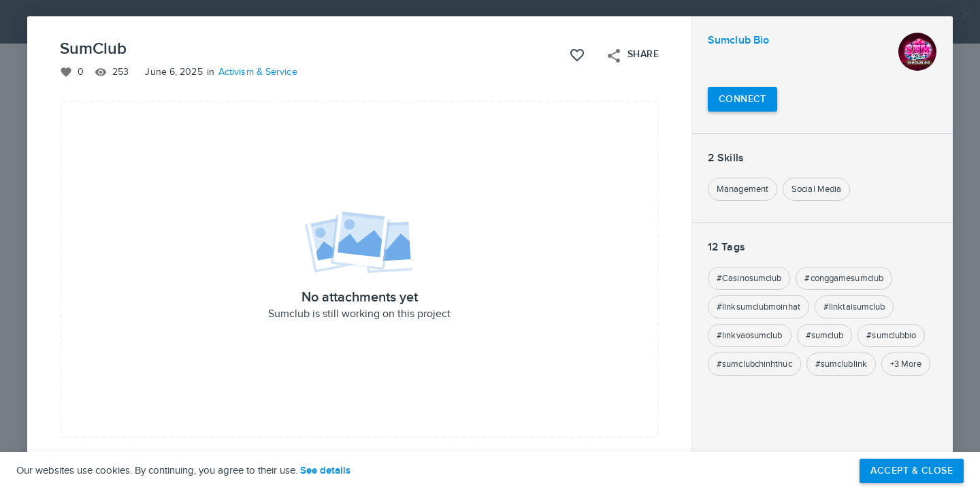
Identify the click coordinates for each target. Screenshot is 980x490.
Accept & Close (912, 471)
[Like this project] (577, 55)
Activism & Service (258, 72)
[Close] (966, 14)
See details (325, 471)
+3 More (906, 364)
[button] (490, 245)
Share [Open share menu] (632, 56)
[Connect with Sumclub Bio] (742, 99)
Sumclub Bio (738, 40)
